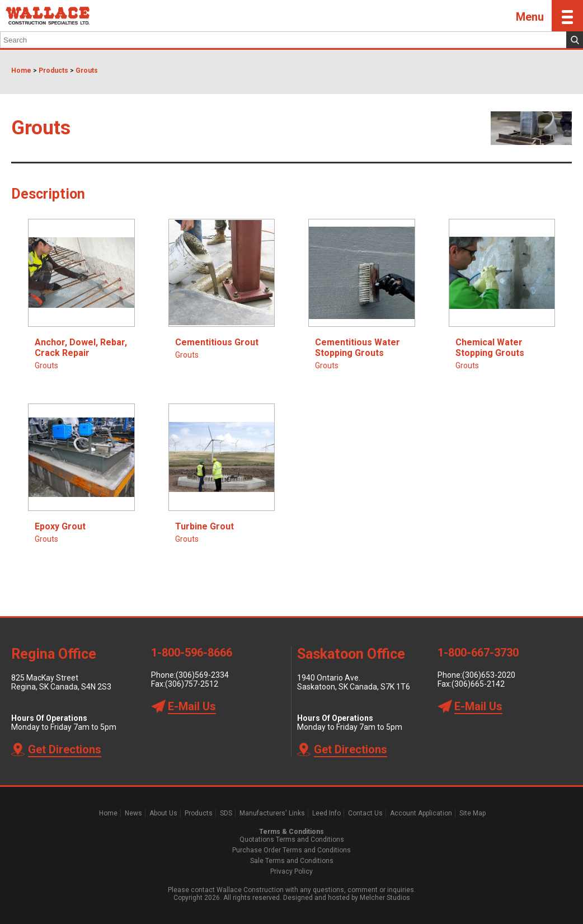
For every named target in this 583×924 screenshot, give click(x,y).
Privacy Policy (291, 871)
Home (21, 71)
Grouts (87, 71)
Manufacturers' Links (272, 813)
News (133, 813)
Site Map (472, 813)
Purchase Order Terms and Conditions (291, 850)
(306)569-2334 (202, 675)
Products (53, 71)
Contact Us (365, 813)
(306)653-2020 (489, 675)
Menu (549, 16)
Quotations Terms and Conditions (292, 839)
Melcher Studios (385, 898)
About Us (163, 813)
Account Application (421, 813)
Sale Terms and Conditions (292, 861)
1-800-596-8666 (192, 653)
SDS (226, 813)
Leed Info (326, 813)
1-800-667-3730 (478, 653)
